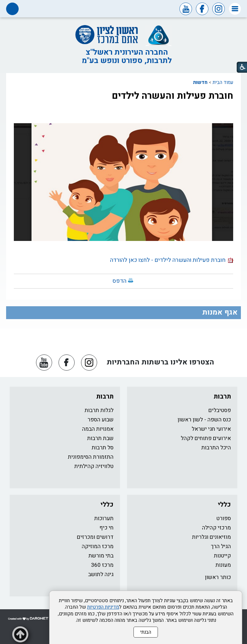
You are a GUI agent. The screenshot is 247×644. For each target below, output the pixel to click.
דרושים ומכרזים (95, 537)
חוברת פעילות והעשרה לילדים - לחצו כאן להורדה (172, 260)
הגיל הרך (221, 546)
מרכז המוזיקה (98, 546)
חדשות (200, 82)
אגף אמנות (220, 312)
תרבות (222, 396)
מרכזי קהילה (216, 528)
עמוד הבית (223, 82)
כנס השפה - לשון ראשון (204, 420)
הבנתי (146, 632)
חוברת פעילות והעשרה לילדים (173, 96)
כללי (224, 505)
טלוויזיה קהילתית (94, 466)
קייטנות (222, 556)
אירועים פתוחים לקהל (206, 438)
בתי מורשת (101, 556)
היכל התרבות (216, 448)
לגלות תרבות (99, 410)
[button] (235, 9)
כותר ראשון (218, 577)
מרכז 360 (102, 565)
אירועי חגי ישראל (211, 429)
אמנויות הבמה (98, 429)
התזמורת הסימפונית (91, 457)
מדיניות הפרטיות (103, 607)
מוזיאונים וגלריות (211, 537)
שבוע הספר (101, 420)
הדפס (119, 281)
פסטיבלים (220, 410)
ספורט (224, 518)
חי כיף (106, 528)
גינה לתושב (101, 574)
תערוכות (104, 518)
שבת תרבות (100, 438)
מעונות (223, 565)
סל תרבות (103, 448)
